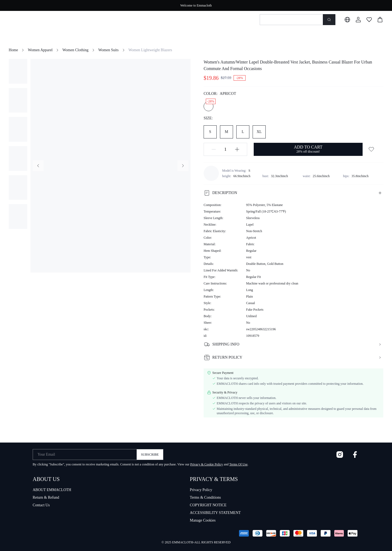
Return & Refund (46, 497)
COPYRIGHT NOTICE (208, 505)
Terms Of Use (238, 464)
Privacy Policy (201, 490)
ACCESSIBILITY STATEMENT (215, 513)
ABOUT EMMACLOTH (52, 490)
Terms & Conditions (205, 497)
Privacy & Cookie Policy (207, 464)
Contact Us (41, 505)
